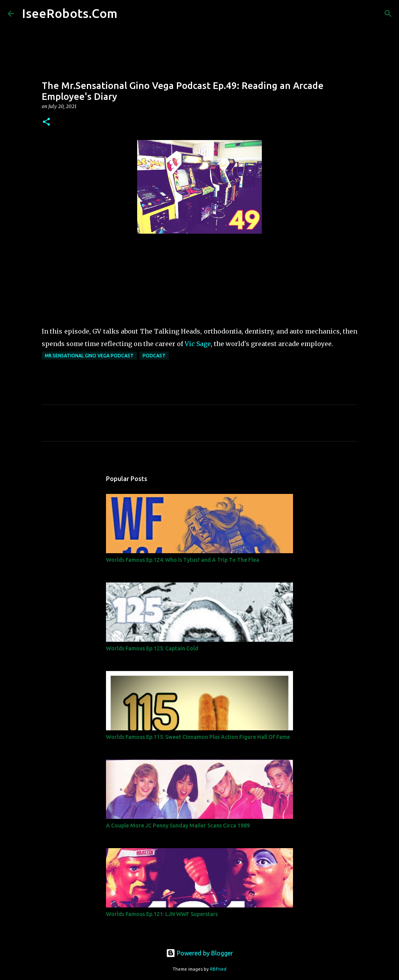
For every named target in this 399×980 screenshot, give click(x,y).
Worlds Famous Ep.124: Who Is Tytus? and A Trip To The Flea (183, 560)
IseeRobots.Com (70, 13)
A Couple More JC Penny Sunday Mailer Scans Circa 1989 (178, 826)
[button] (46, 122)
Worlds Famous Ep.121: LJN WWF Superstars (162, 914)
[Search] (128, 14)
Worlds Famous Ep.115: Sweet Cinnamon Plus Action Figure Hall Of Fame (198, 737)
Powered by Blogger (199, 953)
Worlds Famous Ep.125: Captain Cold (152, 648)
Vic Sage (198, 344)
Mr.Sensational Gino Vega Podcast (89, 356)
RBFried (218, 969)
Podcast (154, 356)
